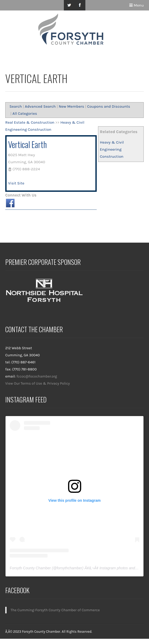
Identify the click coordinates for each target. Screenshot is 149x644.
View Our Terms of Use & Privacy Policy (38, 383)
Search (16, 106)
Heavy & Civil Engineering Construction (112, 149)
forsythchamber (69, 568)
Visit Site (16, 183)
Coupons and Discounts (109, 106)
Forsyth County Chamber (30, 568)
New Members (71, 106)
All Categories (25, 113)
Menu (137, 5)
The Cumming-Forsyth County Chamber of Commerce (55, 610)
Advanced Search (40, 106)
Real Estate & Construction (30, 122)
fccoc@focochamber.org (37, 376)
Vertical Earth (27, 144)
